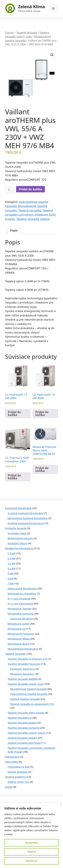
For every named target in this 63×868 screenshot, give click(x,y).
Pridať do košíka (30, 189)
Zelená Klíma (31, 7)
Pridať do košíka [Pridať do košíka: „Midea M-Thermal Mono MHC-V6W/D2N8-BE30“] (42, 469)
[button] (52, 55)
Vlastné (32, 852)
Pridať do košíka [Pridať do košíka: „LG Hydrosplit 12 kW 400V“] (14, 413)
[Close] (61, 804)
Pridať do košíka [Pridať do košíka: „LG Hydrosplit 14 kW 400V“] (42, 413)
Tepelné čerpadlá (27, 33)
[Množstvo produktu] (10, 190)
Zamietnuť (32, 861)
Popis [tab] (14, 230)
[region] (32, 835)
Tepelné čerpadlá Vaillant (33, 219)
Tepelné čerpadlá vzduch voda (27, 35)
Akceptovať (32, 843)
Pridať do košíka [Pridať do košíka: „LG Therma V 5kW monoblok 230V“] (14, 477)
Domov (9, 33)
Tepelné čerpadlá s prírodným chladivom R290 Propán (30, 215)
